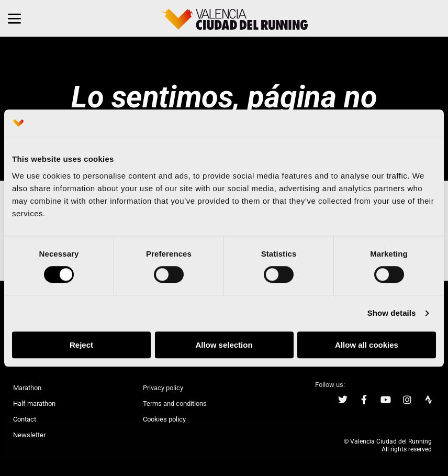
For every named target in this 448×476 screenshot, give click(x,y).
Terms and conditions (175, 403)
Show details (392, 313)
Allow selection (224, 345)
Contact (25, 419)
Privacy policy (163, 388)
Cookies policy (164, 419)
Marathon (27, 388)
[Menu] (14, 18)
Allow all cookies (367, 345)
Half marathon (34, 403)
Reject (81, 345)
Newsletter (29, 435)
